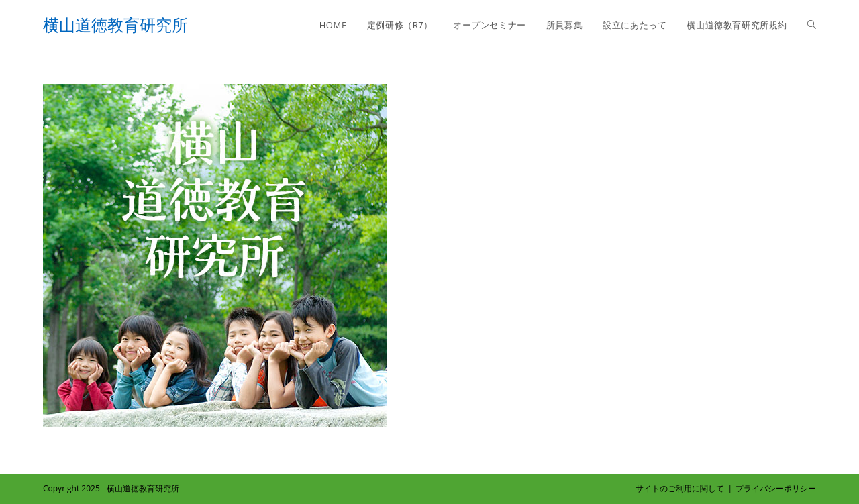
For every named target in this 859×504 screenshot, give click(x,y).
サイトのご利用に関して (680, 488)
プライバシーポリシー (776, 488)
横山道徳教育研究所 (115, 24)
